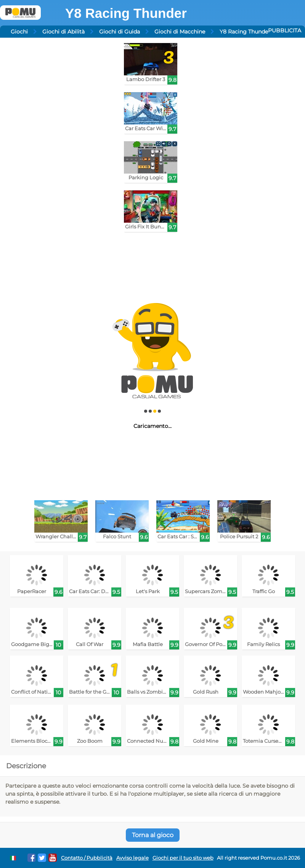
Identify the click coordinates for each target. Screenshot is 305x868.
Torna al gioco (153, 835)
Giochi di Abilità (63, 32)
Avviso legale (132, 858)
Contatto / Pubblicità (87, 858)
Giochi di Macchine (180, 32)
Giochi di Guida (120, 32)
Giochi (19, 32)
